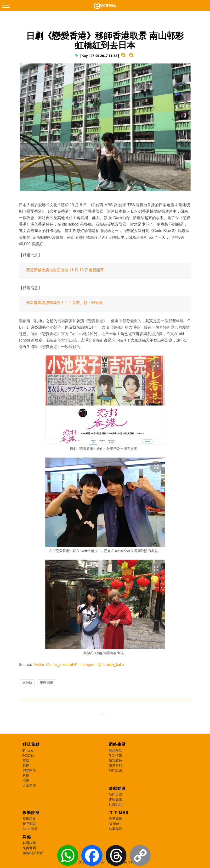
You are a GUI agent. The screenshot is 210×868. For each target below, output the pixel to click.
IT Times (119, 813)
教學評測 (31, 813)
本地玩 (27, 683)
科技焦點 (31, 744)
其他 (27, 837)
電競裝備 (115, 800)
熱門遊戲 (115, 795)
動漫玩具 (115, 805)
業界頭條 (115, 819)
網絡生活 (117, 744)
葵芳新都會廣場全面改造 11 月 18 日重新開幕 (65, 270)
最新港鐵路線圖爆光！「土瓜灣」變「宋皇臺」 (66, 303)
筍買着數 (115, 761)
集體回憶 (46, 683)
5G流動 (28, 756)
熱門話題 (115, 770)
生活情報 (115, 756)
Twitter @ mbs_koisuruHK (55, 665)
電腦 (26, 761)
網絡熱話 (115, 751)
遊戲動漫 (117, 788)
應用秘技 (29, 819)
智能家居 (29, 770)
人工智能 (29, 785)
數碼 (26, 765)
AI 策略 (114, 824)
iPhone (28, 751)
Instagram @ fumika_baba (102, 665)
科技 (26, 775)
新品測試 (29, 824)
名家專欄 (115, 829)
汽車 (26, 780)
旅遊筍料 (115, 765)
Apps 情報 (30, 829)
